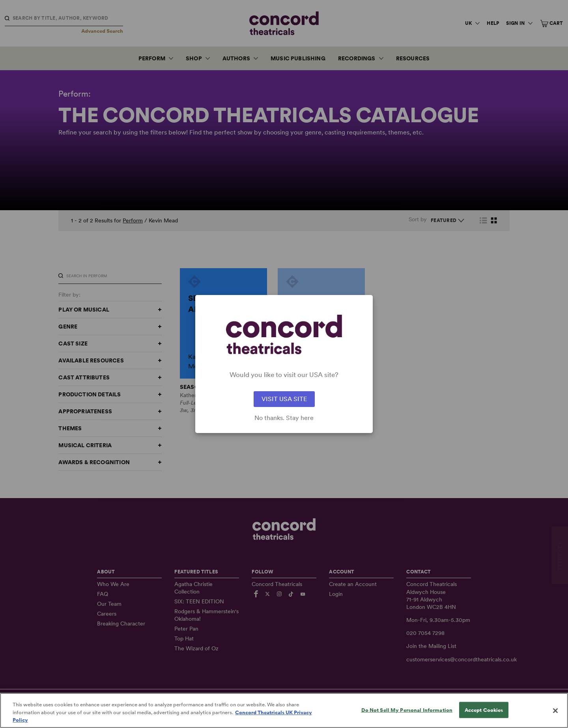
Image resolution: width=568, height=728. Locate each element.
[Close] (555, 711)
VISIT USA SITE (284, 399)
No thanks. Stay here (284, 418)
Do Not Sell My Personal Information (407, 710)
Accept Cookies (484, 710)
